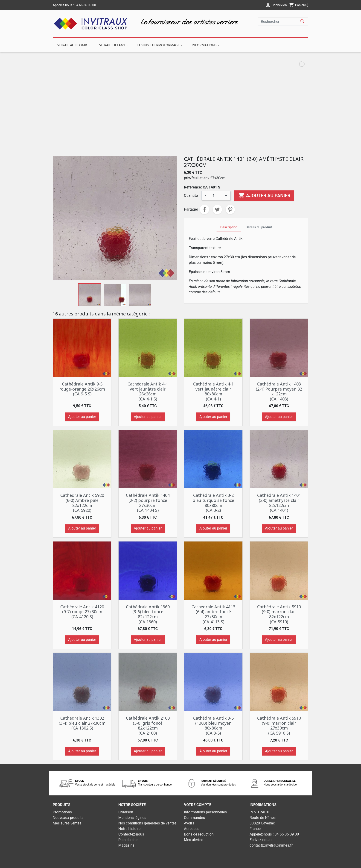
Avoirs (189, 823)
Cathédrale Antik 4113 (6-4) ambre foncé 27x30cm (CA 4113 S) (213, 614)
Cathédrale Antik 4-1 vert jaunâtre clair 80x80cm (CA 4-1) (213, 391)
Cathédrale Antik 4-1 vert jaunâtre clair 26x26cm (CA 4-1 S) (148, 391)
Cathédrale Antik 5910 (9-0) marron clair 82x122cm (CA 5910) (279, 614)
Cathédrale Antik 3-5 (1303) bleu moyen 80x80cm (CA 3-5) (213, 725)
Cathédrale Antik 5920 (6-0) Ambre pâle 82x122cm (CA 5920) (82, 503)
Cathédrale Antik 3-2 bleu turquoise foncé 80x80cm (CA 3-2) (213, 503)
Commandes (194, 818)
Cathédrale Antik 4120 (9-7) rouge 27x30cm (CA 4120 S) (82, 612)
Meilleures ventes (67, 823)
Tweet (217, 209)
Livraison (126, 812)
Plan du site (128, 840)
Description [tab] (229, 227)
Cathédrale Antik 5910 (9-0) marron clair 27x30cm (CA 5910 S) (279, 725)
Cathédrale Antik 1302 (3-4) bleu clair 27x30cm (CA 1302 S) (82, 723)
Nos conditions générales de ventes (147, 823)
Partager (204, 209)
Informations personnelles (205, 812)
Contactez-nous (131, 834)
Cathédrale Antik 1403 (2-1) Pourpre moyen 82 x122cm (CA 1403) (279, 391)
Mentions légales (132, 818)
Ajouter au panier (264, 196)
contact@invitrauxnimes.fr (271, 845)
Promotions (62, 812)
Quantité (191, 196)
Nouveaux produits (68, 818)
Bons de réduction (199, 834)
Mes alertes (194, 840)
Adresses (192, 829)
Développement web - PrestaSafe (208, 861)
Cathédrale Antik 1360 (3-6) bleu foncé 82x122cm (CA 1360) (148, 614)
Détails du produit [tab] (259, 227)
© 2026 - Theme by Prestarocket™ (153, 861)
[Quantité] (215, 196)
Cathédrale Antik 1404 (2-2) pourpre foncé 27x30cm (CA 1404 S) (148, 503)
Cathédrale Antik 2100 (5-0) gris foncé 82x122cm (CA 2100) (148, 725)
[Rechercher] (283, 21)
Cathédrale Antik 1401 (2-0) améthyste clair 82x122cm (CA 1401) (279, 503)
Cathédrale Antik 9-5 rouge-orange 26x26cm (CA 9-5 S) (82, 389)
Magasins (126, 845)
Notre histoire (129, 829)
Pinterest (230, 209)
